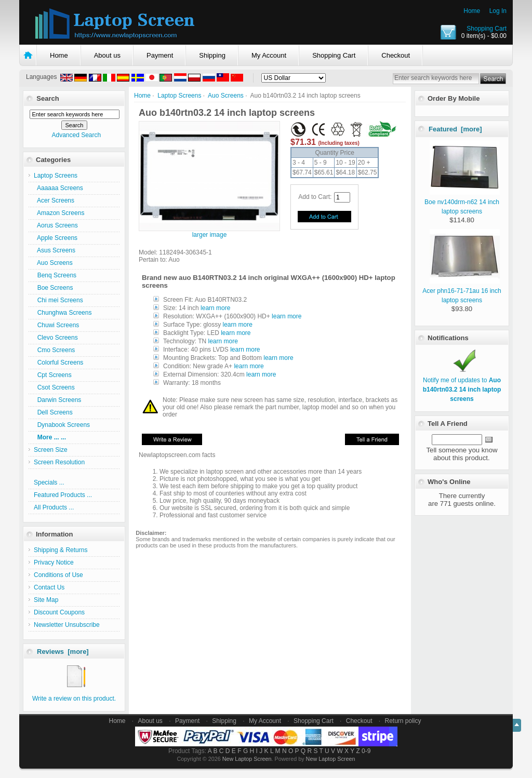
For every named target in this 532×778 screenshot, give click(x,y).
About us (107, 55)
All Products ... (54, 507)
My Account (269, 55)
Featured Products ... (63, 495)
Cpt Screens (53, 375)
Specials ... (49, 482)
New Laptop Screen (247, 759)
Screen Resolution (59, 462)
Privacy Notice (54, 562)
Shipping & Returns (61, 550)
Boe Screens (53, 288)
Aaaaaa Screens (58, 188)
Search (48, 98)
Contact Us (49, 587)
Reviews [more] (63, 652)
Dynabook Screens (62, 425)
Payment (160, 55)
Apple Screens (56, 238)
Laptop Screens (179, 96)
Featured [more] (455, 129)
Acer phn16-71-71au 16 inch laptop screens (462, 291)
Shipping (212, 55)
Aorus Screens (56, 225)
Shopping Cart (487, 29)
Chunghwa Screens (63, 313)
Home (472, 11)
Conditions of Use (58, 575)
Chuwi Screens (56, 325)
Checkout (396, 55)
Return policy (403, 721)
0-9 (366, 751)
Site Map (46, 600)
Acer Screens (54, 200)
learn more (215, 308)
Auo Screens (226, 96)
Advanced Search (76, 135)
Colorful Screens (58, 363)
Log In (498, 11)
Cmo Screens (54, 350)
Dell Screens (53, 412)
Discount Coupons (59, 612)
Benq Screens (55, 275)
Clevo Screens (56, 338)
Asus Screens (55, 250)
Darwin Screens (57, 400)
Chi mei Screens (58, 300)
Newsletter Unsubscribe (67, 625)
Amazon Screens (59, 213)
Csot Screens (54, 387)
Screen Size (51, 450)
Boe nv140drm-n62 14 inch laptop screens (462, 202)
